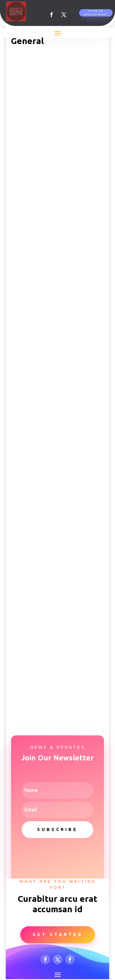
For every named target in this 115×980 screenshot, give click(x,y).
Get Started (58, 934)
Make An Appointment (96, 13)
